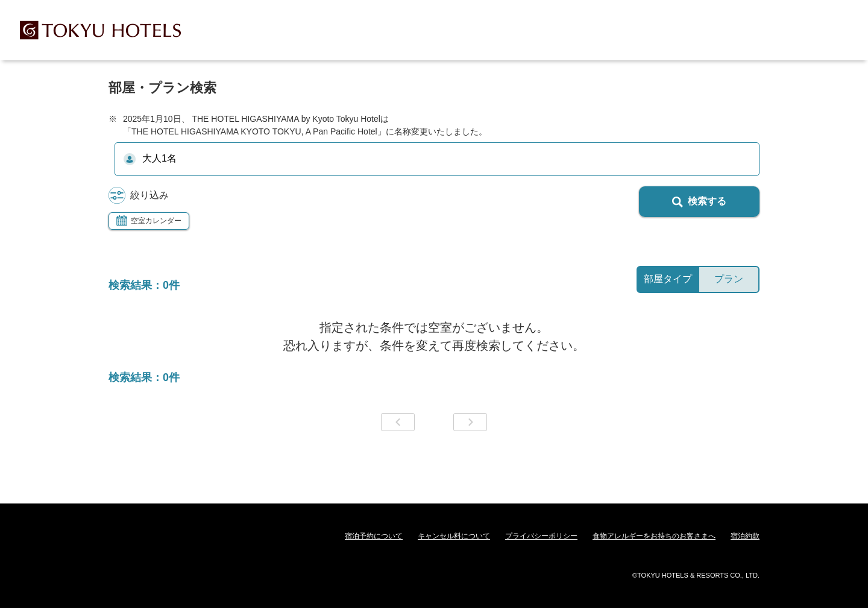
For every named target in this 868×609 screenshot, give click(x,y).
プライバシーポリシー (541, 536)
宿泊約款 (745, 536)
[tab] (667, 279)
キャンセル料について (454, 536)
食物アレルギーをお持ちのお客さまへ (654, 536)
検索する (699, 202)
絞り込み (139, 196)
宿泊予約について (374, 536)
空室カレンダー (149, 221)
